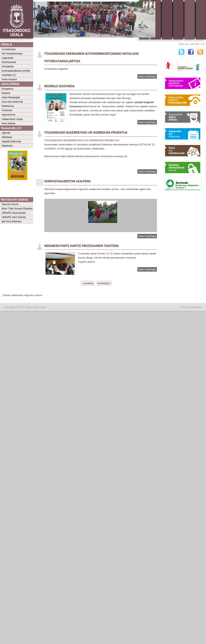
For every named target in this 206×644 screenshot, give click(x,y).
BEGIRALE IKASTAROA (59, 86)
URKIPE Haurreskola (14, 213)
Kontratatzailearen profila (16, 71)
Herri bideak (8, 123)
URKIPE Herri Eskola (14, 217)
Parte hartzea (9, 79)
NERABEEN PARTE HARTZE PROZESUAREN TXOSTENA (82, 246)
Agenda (6, 133)
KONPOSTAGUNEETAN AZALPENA (67, 181)
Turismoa (7, 110)
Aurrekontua (9, 49)
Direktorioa (8, 106)
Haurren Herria (10, 204)
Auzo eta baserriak (12, 102)
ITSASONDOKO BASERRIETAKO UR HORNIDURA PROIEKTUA (86, 132)
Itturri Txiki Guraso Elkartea (17, 209)
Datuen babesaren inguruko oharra (22, 295)
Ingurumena (8, 115)
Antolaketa (8, 66)
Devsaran (197, 307)
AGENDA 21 (9, 75)
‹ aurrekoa (88, 283)
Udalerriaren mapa (12, 119)
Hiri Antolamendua (12, 54)
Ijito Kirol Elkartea (11, 221)
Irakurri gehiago (148, 77)
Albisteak (7, 137)
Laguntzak (7, 58)
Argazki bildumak (11, 141)
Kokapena (7, 89)
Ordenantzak (9, 62)
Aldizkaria (7, 146)
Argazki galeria (87, 262)
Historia (6, 93)
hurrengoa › (104, 283)
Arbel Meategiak (11, 97)
